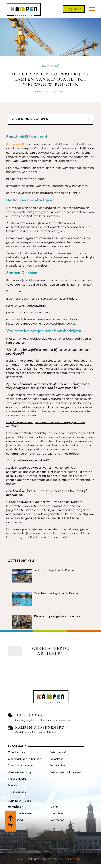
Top (11, 826)
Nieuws (13, 785)
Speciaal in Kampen (20, 765)
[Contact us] (10, 715)
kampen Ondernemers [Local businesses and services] (40, 727)
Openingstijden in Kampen (25, 759)
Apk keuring (15, 820)
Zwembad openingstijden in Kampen (57, 593)
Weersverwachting (19, 772)
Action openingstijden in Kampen (55, 570)
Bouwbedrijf (50, 66)
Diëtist (54, 807)
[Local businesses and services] (10, 728)
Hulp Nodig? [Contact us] (29, 715)
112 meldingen (17, 792)
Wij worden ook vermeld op (68, 772)
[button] (92, 9)
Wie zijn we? (58, 752)
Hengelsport (16, 807)
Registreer (57, 759)
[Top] (11, 819)
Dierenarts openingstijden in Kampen (57, 616)
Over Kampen (16, 752)
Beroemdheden (17, 779)
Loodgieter (57, 813)
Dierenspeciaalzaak (20, 813)
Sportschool (58, 820)
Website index (59, 765)
